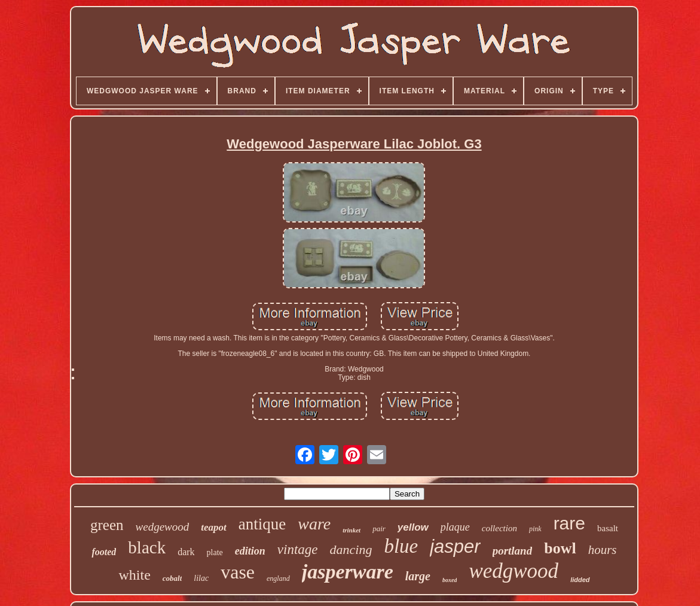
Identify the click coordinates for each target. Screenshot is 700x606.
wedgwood (513, 571)
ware (314, 524)
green (107, 525)
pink (535, 529)
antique (262, 524)
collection (499, 528)
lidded (580, 580)
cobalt (172, 578)
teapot (214, 527)
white (134, 575)
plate (215, 552)
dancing (351, 549)
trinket (351, 530)
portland (513, 551)
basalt (608, 528)
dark (186, 552)
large (418, 576)
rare (569, 523)
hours (603, 550)
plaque (455, 527)
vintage (298, 549)
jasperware (348, 572)
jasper (455, 546)
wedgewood (163, 527)
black (147, 547)
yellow (413, 527)
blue (401, 546)
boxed (450, 580)
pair (379, 529)
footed (104, 552)
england (278, 578)
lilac (201, 578)
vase (238, 572)
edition (250, 551)
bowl (560, 548)
